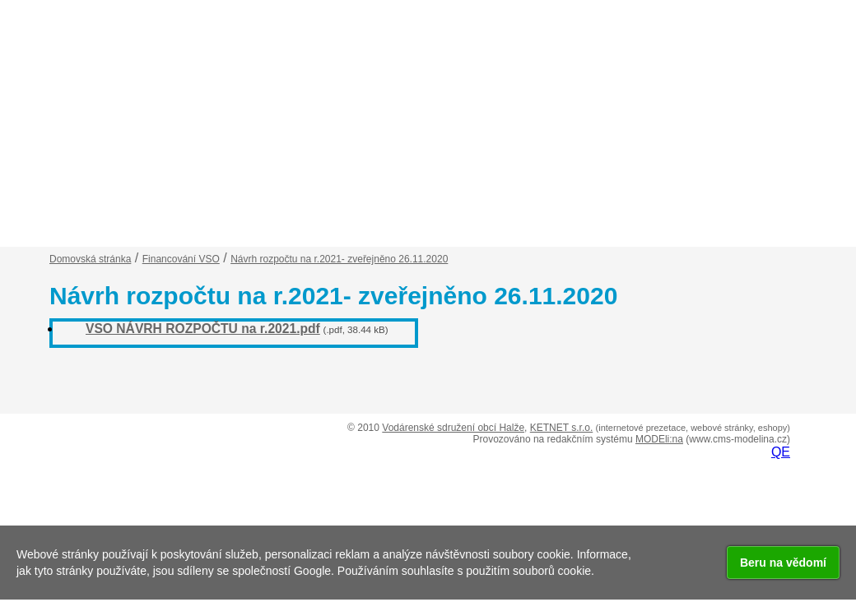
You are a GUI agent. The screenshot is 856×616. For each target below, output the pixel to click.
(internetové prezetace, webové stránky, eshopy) (693, 428)
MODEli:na (659, 439)
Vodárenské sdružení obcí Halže (453, 428)
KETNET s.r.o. (561, 428)
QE (781, 452)
